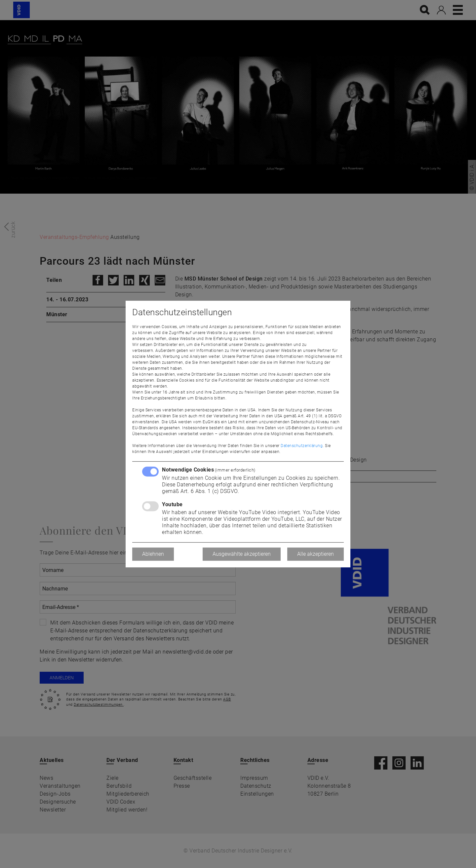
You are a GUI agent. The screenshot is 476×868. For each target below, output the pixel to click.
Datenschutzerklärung (302, 446)
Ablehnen (153, 554)
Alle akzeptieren (316, 554)
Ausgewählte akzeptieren (242, 554)
